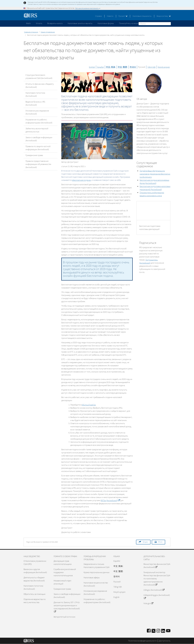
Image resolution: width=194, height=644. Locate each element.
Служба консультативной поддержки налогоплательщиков (65, 572)
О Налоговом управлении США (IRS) (35, 563)
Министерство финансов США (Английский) (157, 566)
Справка (98, 16)
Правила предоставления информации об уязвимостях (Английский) (38, 164)
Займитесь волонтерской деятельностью (37, 130)
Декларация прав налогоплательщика (63, 563)
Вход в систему (164, 16)
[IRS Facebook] (149, 631)
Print (160, 542)
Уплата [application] (39, 23)
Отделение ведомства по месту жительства (35, 601)
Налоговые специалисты (142, 16)
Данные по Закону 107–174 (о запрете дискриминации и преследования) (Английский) (67, 607)
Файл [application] (28, 23)
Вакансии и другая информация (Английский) (35, 571)
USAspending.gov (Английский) (157, 597)
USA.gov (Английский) (154, 590)
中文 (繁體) (123, 67)
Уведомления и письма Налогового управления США (96, 566)
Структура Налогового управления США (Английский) (39, 77)
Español (100, 67)
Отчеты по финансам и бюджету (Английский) (40, 86)
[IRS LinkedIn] (163, 632)
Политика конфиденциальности (142, 641)
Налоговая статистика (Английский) (35, 94)
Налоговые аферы (92, 578)
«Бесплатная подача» (81, 180)
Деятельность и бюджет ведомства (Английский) (34, 579)
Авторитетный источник (64, 617)
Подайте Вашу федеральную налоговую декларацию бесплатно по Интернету (155, 174)
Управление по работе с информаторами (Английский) (39, 121)
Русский (123, 16)
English (92, 67)
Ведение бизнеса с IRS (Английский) (35, 103)
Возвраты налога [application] (55, 23)
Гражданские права (34, 155)
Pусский (117, 582)
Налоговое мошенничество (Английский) (96, 584)
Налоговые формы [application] (106, 23)
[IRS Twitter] (154, 632)
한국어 (133, 67)
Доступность (165, 641)
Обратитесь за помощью (34, 594)
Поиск (169, 24)
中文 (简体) (111, 67)
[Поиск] (155, 24)
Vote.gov (148, 603)
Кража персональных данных (96, 572)
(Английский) (110, 500)
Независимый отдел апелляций (62, 582)
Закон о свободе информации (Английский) (39, 139)
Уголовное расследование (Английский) (37, 112)
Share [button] (145, 542)
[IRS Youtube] (168, 631)
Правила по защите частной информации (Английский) (38, 148)
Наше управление (48, 32)
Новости (110, 16)
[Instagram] (158, 631)
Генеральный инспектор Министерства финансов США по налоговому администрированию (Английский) (157, 579)
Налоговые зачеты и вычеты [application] (80, 23)
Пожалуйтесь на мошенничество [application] (134, 23)
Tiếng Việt (151, 67)
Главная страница (31, 32)
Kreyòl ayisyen (164, 67)
